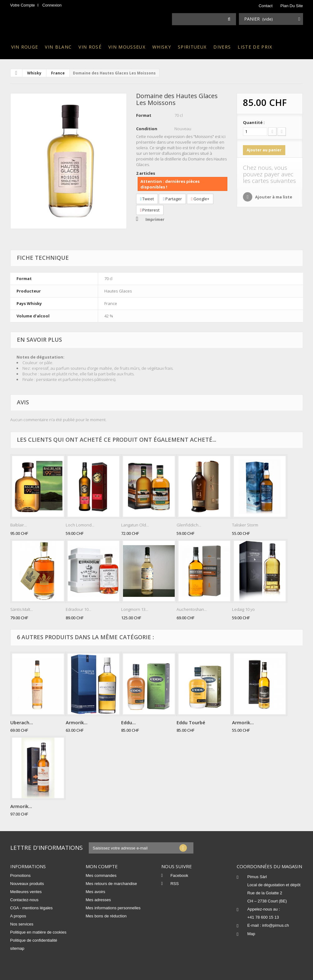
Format (144, 115)
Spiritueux (192, 47)
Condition (147, 129)
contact (266, 6)
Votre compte (23, 5)
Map (251, 934)
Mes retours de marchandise (111, 884)
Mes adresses (98, 900)
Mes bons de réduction (106, 916)
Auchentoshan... (192, 609)
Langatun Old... (135, 525)
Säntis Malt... (22, 609)
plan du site (292, 6)
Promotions (21, 875)
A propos (18, 916)
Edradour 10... (78, 609)
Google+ (200, 199)
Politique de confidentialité (34, 940)
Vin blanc (58, 47)
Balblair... (19, 525)
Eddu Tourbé (191, 722)
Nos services (22, 924)
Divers (222, 47)
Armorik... (77, 722)
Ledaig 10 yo (243, 609)
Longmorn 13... (135, 609)
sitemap (17, 948)
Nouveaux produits (27, 884)
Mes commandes (101, 875)
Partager (172, 199)
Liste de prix (255, 47)
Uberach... (22, 722)
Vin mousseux (127, 47)
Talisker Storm (245, 525)
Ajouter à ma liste (273, 197)
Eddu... (128, 722)
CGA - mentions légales (32, 908)
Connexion (52, 5)
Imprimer (155, 219)
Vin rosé (90, 47)
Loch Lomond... (80, 525)
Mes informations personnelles (113, 908)
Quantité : (254, 122)
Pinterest (150, 210)
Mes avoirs (95, 892)
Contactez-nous (24, 900)
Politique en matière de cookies (38, 932)
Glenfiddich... (189, 525)
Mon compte (102, 866)
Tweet (147, 199)
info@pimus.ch (276, 925)
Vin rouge (25, 47)
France (58, 73)
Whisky (162, 47)
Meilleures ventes (26, 892)
